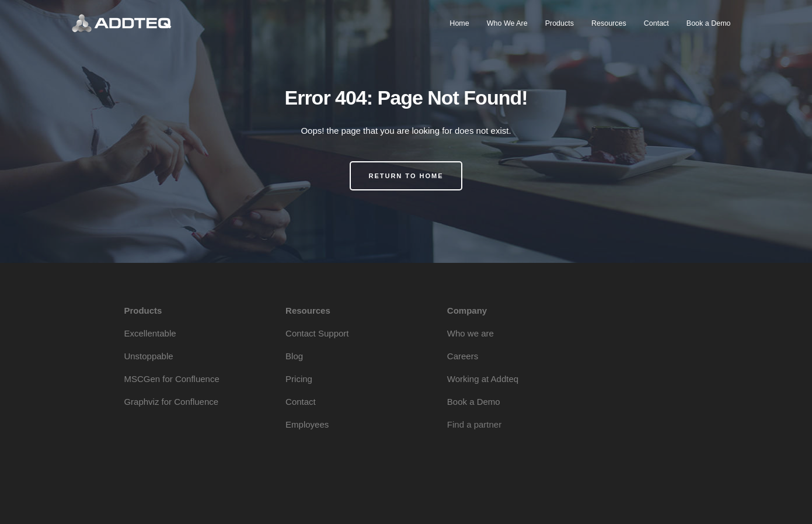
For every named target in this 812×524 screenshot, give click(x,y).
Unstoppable (148, 356)
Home (459, 23)
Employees (307, 424)
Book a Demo (709, 23)
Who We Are (507, 23)
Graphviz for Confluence (171, 402)
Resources (609, 23)
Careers (463, 356)
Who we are (471, 333)
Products (560, 23)
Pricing (299, 379)
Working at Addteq (483, 379)
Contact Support (317, 333)
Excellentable (150, 333)
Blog (294, 356)
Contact (656, 23)
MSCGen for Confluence (171, 379)
